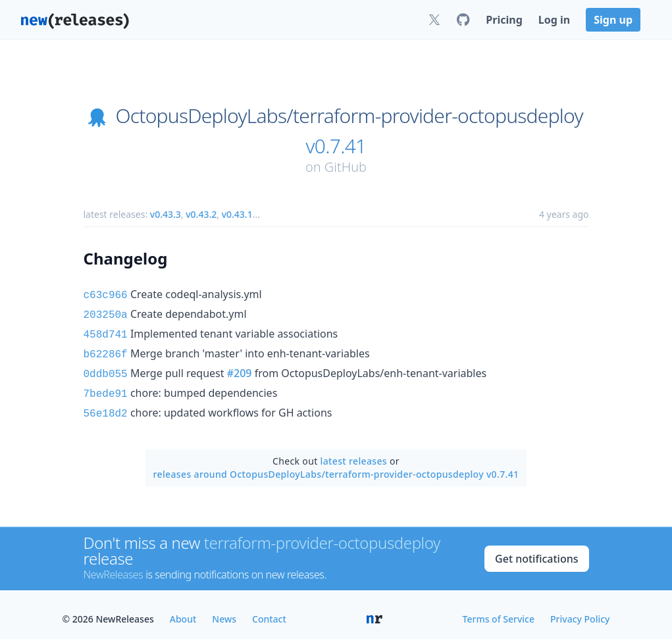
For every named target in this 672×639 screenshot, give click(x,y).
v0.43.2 (201, 214)
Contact (269, 610)
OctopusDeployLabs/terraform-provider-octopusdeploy (349, 116)
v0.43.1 (237, 214)
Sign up (613, 20)
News (224, 610)
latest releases (354, 452)
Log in (554, 20)
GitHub (346, 167)
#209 (240, 368)
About (183, 610)
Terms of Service (499, 610)
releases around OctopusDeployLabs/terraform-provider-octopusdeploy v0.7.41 (336, 465)
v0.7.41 (336, 146)
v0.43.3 (166, 214)
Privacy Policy (580, 610)
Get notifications (536, 550)
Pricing (504, 20)
